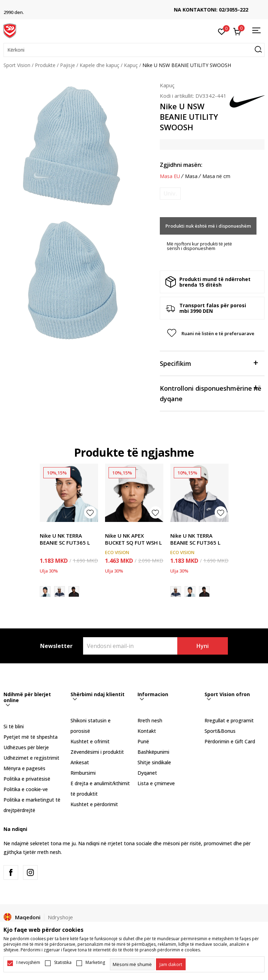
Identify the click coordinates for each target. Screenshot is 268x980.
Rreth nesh (150, 720)
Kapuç (131, 65)
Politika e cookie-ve (26, 789)
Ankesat (80, 762)
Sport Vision (17, 65)
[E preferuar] (222, 31)
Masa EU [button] (170, 176)
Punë (143, 741)
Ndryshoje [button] (60, 917)
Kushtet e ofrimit (90, 741)
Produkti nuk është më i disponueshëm (208, 226)
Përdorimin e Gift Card (230, 741)
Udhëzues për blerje (26, 747)
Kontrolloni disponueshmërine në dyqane (211, 393)
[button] (134, 50)
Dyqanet (147, 773)
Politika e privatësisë (27, 779)
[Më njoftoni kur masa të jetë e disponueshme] (170, 194)
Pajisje (68, 65)
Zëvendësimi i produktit (97, 752)
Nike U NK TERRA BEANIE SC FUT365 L (65, 539)
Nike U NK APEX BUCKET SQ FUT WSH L (133, 539)
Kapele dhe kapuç (99, 65)
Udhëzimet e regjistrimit (31, 758)
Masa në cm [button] (216, 176)
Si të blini (14, 726)
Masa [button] (191, 176)
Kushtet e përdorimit (94, 804)
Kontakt (147, 731)
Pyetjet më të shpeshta (31, 737)
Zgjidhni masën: (181, 165)
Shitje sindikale (154, 762)
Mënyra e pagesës (24, 768)
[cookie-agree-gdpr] (171, 964)
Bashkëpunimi (153, 752)
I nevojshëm (28, 963)
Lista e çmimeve (156, 783)
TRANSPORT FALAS (134, 7)
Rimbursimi (83, 773)
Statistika (63, 963)
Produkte (45, 65)
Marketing (95, 963)
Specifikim (209, 363)
